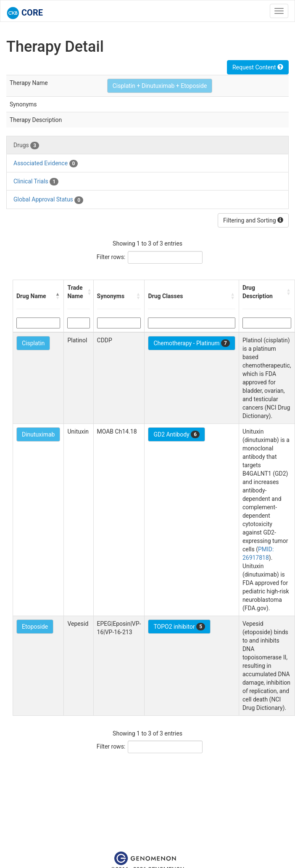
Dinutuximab (38, 434)
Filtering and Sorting (253, 220)
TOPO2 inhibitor (179, 627)
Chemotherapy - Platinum (191, 343)
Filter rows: (111, 257)
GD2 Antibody (176, 434)
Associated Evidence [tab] (46, 164)
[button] (58, 296)
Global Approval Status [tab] (48, 200)
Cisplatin (33, 343)
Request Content (258, 67)
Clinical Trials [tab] (36, 182)
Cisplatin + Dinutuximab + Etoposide (160, 86)
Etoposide (35, 627)
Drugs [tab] (26, 146)
